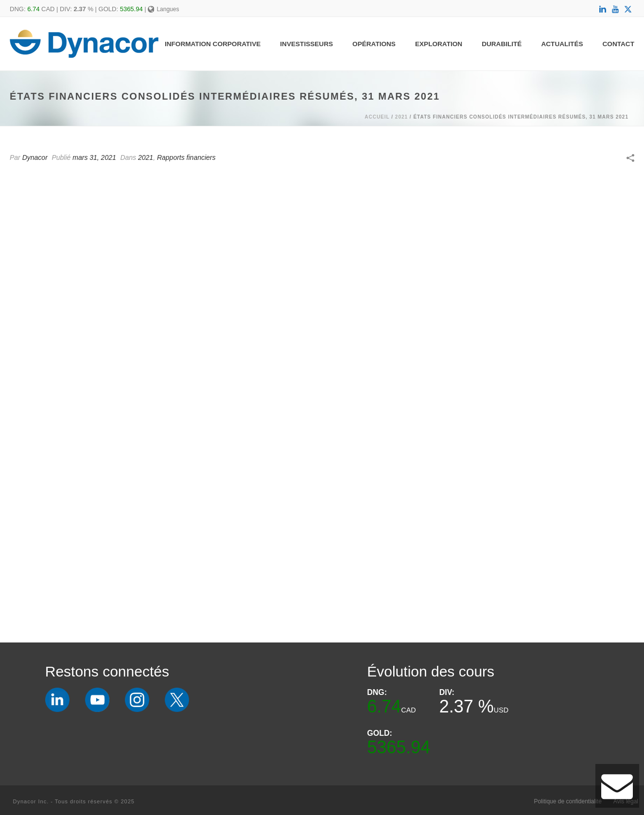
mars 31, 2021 (94, 157)
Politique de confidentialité (567, 801)
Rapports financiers (186, 157)
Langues (164, 9)
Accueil (377, 117)
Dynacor (35, 157)
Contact (618, 44)
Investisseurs (306, 44)
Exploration (439, 44)
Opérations (374, 44)
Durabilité (502, 44)
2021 (401, 117)
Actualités (562, 44)
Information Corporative (213, 44)
